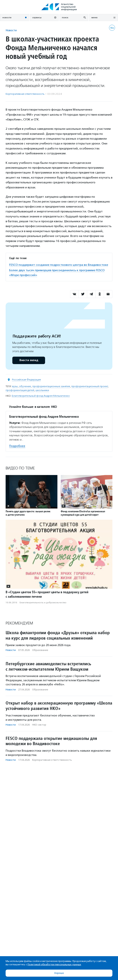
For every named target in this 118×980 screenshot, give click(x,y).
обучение (25, 386)
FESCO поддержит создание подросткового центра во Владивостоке (59, 265)
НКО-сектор (39, 725)
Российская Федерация (26, 380)
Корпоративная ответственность (25, 94)
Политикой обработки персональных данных (54, 964)
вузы (15, 386)
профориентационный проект (89, 386)
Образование (40, 650)
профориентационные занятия (51, 386)
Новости (11, 30)
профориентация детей (20, 390)
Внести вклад (29, 360)
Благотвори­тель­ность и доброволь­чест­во (43, 603)
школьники (42, 390)
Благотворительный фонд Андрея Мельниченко (41, 396)
